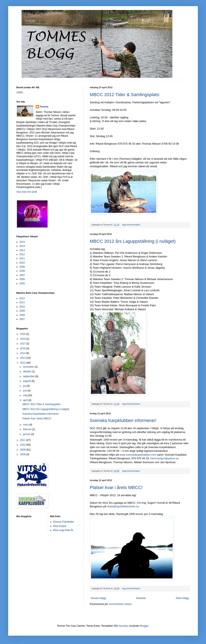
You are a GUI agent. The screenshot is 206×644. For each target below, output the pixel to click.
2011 (22, 258)
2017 (23, 344)
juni (25, 391)
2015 (22, 242)
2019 (23, 339)
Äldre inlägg (182, 598)
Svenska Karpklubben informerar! (123, 420)
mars (26, 425)
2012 (22, 254)
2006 (22, 279)
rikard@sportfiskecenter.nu (123, 506)
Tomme (44, 107)
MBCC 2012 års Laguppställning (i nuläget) (133, 241)
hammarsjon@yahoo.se (164, 458)
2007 (22, 275)
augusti (27, 381)
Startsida (141, 598)
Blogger (144, 626)
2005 (22, 284)
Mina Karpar (60, 526)
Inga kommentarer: (132, 225)
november (29, 367)
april (26, 400)
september (29, 376)
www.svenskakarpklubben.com (138, 455)
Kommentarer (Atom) (120, 604)
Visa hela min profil (27, 192)
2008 (22, 271)
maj (25, 395)
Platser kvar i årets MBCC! (116, 487)
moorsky (123, 626)
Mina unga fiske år (63, 530)
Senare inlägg (98, 598)
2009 (22, 267)
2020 (23, 334)
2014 (22, 246)
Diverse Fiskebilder (64, 522)
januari (27, 434)
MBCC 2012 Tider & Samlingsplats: (125, 95)
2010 (22, 263)
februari (28, 429)
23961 (20, 92)
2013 (22, 250)
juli (25, 386)
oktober (27, 371)
